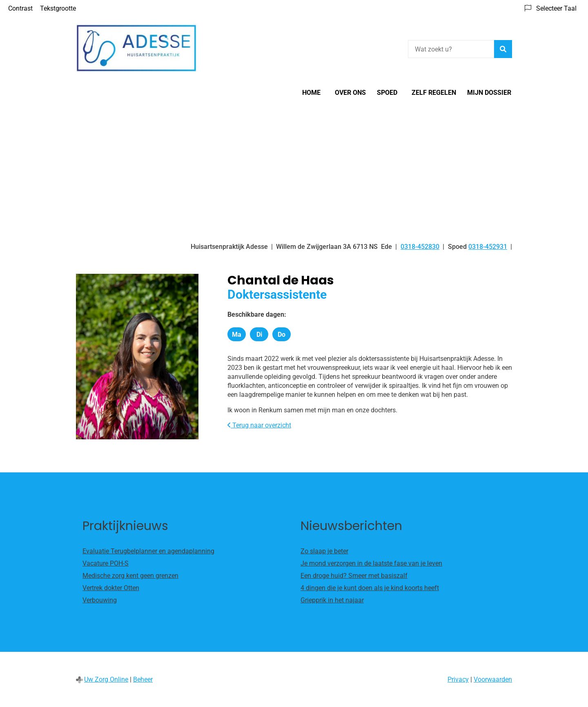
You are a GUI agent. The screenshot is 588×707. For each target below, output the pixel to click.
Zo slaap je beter (324, 551)
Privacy (458, 679)
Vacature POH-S (106, 563)
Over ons (350, 93)
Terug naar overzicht (259, 425)
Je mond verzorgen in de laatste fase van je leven (371, 563)
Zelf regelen (434, 93)
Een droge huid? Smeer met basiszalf (354, 576)
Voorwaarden (493, 679)
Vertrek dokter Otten (111, 588)
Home (311, 93)
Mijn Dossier (489, 93)
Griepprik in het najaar (332, 600)
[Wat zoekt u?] (451, 49)
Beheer (143, 679)
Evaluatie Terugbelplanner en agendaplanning (148, 551)
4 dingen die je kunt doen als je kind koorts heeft (370, 588)
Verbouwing (100, 600)
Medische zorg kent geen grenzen (130, 576)
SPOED (387, 93)
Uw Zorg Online (106, 679)
